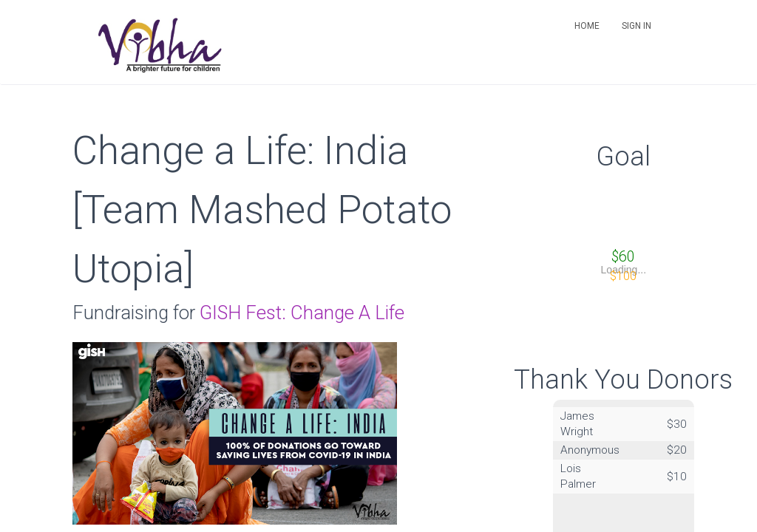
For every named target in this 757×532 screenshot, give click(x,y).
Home (587, 26)
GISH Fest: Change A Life (302, 313)
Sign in (637, 26)
